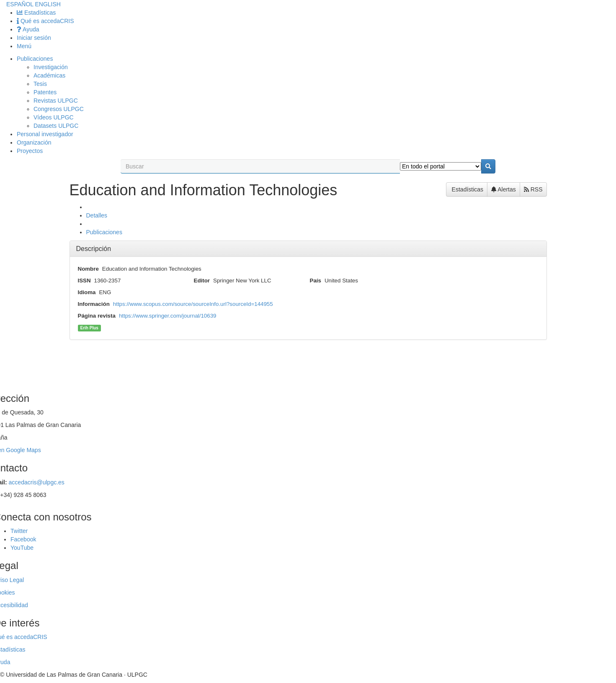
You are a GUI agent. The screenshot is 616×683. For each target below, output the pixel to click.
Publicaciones (35, 59)
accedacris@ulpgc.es (37, 482)
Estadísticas (36, 13)
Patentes (45, 92)
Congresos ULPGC (59, 109)
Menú (24, 46)
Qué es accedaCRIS (45, 21)
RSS (533, 189)
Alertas (504, 189)
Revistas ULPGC (56, 101)
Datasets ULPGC (56, 126)
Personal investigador (45, 134)
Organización (34, 142)
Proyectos (30, 151)
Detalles (97, 215)
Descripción (94, 249)
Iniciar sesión (34, 38)
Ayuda (28, 29)
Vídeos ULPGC (54, 117)
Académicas (49, 75)
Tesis (40, 84)
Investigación (51, 67)
